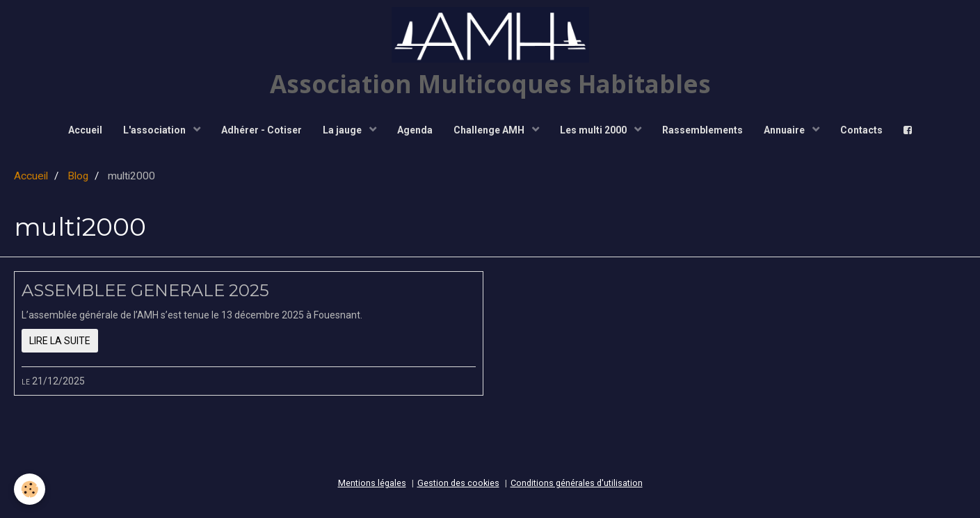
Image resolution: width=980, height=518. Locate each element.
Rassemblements (702, 130)
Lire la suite (60, 341)
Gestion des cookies (458, 483)
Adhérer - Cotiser (262, 130)
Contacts (861, 130)
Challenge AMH (490, 130)
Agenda (415, 130)
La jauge (343, 130)
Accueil (85, 130)
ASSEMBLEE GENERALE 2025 (145, 290)
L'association (155, 130)
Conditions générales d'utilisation (577, 483)
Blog (78, 176)
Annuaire (785, 130)
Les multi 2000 (594, 130)
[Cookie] (30, 489)
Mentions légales (372, 483)
